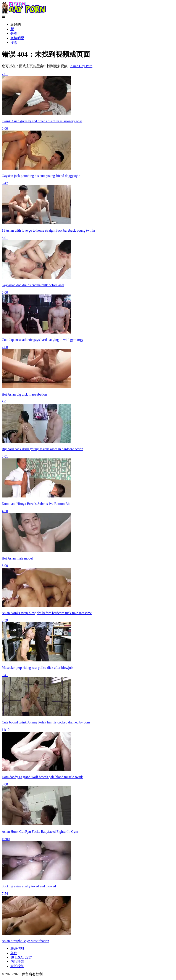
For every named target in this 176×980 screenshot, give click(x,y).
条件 (14, 953)
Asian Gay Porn (81, 66)
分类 (14, 34)
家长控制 (17, 966)
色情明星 (17, 38)
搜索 (14, 43)
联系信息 (17, 948)
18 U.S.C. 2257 (21, 957)
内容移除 (17, 961)
